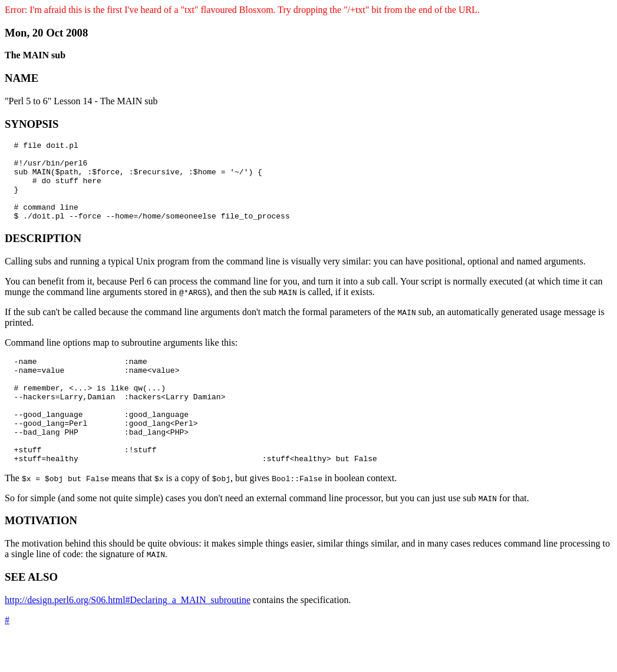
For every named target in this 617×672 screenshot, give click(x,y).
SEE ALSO (31, 614)
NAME (22, 78)
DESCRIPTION (43, 254)
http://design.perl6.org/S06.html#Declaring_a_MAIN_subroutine (128, 637)
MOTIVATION (41, 557)
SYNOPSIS (32, 124)
